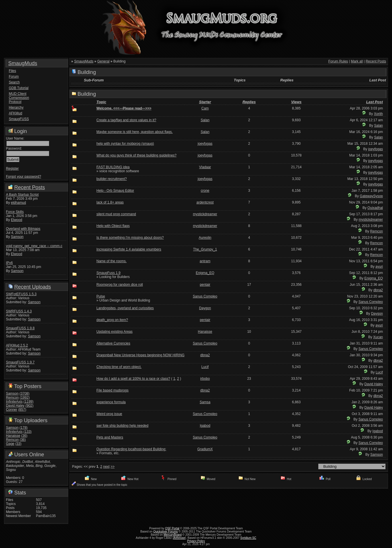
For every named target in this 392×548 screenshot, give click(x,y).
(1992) (25, 398)
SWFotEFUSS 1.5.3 (21, 294)
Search (14, 82)
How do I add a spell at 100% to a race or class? (133, 379)
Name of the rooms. (111, 261)
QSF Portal (172, 528)
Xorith (378, 114)
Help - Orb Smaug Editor (115, 191)
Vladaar (205, 167)
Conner (12, 410)
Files (12, 71)
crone (205, 191)
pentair (205, 285)
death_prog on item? (112, 320)
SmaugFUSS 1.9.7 (20, 362)
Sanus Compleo (205, 296)
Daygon (205, 308)
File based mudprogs (112, 390)
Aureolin (205, 238)
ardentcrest (205, 202)
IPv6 (9, 263)
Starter (205, 102)
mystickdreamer (205, 214)
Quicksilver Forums (166, 532)
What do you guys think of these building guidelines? (136, 155)
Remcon (12, 398)
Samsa (205, 402)
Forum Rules (338, 61)
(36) (24, 436)
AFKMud (16, 113)
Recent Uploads (33, 287)
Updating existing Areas (114, 332)
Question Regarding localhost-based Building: (131, 449)
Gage (10, 444)
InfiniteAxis (14, 402)
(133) (28, 432)
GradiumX (205, 449)
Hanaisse (13, 436)
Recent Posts (30, 187)
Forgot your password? (24, 177)
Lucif (205, 367)
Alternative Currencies (113, 343)
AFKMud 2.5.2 (17, 345)
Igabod (205, 426)
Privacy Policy (196, 541)
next (106, 467)
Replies (249, 102)
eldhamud (18, 203)
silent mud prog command (116, 214)
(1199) (29, 402)
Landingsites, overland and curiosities (125, 308)
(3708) (24, 394)
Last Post (375, 102)
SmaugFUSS (19, 119)
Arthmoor (179, 538)
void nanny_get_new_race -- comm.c (34, 246)
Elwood (16, 220)
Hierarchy (16, 107)
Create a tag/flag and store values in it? (126, 120)
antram (205, 261)
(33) (18, 444)
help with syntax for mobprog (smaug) (125, 144)
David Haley (15, 406)
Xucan (378, 337)
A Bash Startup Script (22, 195)
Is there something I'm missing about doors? (130, 238)
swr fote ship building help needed (122, 426)
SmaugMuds (23, 63)
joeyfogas (205, 144)
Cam (205, 108)
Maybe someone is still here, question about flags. (134, 132)
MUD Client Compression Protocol (19, 98)
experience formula (111, 402)
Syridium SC (248, 538)
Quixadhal (375, 208)
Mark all (357, 61)
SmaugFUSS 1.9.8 (20, 328)
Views (296, 102)
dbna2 (378, 290)
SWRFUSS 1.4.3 (19, 311)
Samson (17, 237)
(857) (22, 410)
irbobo (205, 379)
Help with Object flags (113, 226)
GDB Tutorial (19, 88)
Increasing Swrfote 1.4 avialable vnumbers (129, 249)
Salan (205, 120)
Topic (101, 102)
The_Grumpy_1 (205, 249)
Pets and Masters (110, 437)
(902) (30, 406)
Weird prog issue (109, 414)
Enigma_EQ (205, 273)
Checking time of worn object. (119, 367)
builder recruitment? (111, 179)
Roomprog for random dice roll (119, 285)
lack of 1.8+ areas (110, 202)
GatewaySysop (372, 196)
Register (12, 169)
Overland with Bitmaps (23, 229)
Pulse (101, 296)
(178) (23, 428)
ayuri (379, 267)
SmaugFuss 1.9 (108, 273)
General (103, 61)
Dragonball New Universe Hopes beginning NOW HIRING (140, 355)
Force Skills (15, 212)
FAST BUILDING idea (113, 167)
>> (113, 467)
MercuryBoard (173, 535)
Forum (14, 77)
